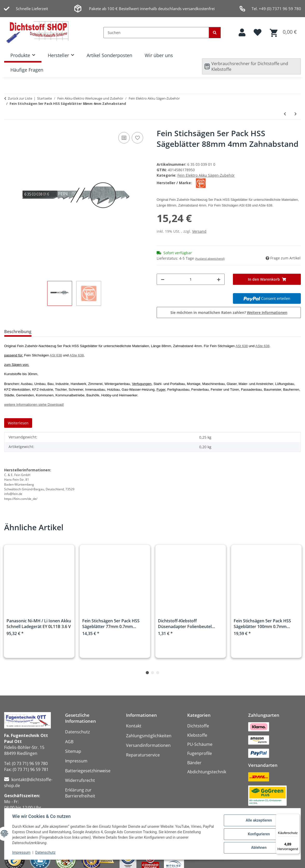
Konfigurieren (258, 834)
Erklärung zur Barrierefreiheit (80, 793)
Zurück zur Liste (20, 98)
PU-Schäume (200, 744)
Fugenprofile (200, 753)
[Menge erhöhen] (219, 279)
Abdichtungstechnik (207, 772)
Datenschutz (46, 852)
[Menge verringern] (163, 279)
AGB (69, 742)
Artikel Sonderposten (109, 55)
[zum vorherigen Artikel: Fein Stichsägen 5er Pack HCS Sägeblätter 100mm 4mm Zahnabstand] (285, 114)
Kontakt (134, 726)
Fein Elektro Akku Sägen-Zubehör (206, 175)
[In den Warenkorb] (267, 279)
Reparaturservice (143, 755)
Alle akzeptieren (258, 821)
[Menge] (191, 279)
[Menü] (297, 817)
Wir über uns (159, 55)
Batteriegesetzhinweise (88, 771)
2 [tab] (152, 673)
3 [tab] (158, 673)
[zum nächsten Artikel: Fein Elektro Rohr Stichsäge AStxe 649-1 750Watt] (296, 114)
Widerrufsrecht (80, 780)
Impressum (22, 852)
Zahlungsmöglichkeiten (149, 736)
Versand (199, 231)
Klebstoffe (197, 735)
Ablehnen (258, 848)
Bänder (194, 763)
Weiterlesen (18, 423)
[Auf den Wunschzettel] (137, 138)
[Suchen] (156, 33)
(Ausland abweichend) (210, 259)
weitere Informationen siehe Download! (34, 405)
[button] (242, 33)
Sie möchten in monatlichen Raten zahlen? (229, 312)
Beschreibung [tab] (18, 332)
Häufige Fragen (27, 70)
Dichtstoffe (198, 726)
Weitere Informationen (267, 312)
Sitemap (73, 751)
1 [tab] (147, 673)
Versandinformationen (148, 745)
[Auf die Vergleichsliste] (124, 138)
